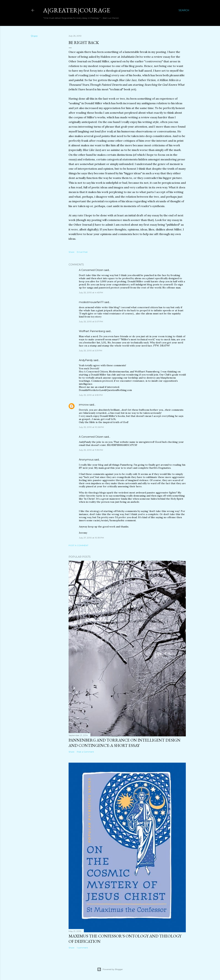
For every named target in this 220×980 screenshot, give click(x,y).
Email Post (82, 252)
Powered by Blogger (110, 969)
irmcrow (84, 405)
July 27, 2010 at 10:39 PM (91, 538)
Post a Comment (78, 545)
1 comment (82, 948)
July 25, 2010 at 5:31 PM (90, 351)
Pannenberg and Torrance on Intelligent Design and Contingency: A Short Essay (125, 743)
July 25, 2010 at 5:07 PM (91, 321)
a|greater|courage (77, 10)
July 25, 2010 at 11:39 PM (91, 450)
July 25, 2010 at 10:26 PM (91, 427)
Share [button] (34, 36)
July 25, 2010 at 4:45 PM (91, 292)
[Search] (184, 10)
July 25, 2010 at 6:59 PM (91, 395)
